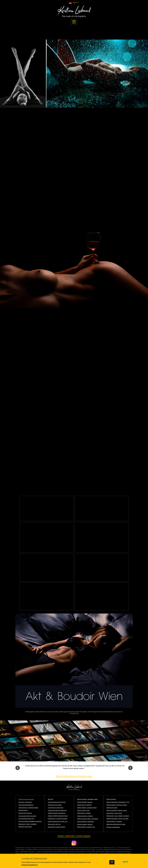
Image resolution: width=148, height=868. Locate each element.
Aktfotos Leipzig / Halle (83, 810)
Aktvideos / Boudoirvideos (113, 827)
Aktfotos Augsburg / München (85, 824)
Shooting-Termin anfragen (25, 813)
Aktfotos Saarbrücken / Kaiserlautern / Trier (118, 802)
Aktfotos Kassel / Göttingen (84, 805)
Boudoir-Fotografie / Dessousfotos (57, 813)
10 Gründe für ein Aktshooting (56, 808)
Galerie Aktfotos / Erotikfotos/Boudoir (28, 808)
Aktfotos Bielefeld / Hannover (85, 802)
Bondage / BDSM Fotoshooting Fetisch (58, 816)
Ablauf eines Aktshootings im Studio (116, 824)
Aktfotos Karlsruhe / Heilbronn (85, 816)
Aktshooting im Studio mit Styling (57, 827)
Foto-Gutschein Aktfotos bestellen (27, 816)
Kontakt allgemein (23, 810)
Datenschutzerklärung (30, 865)
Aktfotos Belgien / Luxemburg (114, 822)
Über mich (51, 799)
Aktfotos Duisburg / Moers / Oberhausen (88, 819)
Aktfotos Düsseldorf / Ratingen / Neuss (117, 810)
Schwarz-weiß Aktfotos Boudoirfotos (57, 810)
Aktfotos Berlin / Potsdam (84, 813)
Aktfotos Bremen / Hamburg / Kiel (86, 827)
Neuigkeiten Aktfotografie (25, 827)
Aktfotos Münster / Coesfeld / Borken (87, 808)
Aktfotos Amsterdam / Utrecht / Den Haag (117, 819)
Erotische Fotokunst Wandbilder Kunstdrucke (30, 821)
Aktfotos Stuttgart (111, 799)
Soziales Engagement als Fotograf (57, 802)
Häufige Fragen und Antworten (26, 799)
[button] (18, 768)
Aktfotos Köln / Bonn (112, 808)
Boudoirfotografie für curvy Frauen (27, 851)
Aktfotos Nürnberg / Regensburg (86, 822)
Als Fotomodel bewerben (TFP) (26, 819)
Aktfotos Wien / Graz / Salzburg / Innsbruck (118, 816)
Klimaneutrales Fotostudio (55, 805)
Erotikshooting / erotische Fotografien (58, 819)
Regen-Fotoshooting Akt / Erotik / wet (58, 822)
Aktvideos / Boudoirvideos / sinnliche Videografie (74, 836)
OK (112, 862)
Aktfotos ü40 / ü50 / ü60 (54, 824)
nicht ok (125, 862)
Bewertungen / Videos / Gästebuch (27, 824)
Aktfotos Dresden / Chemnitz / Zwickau (117, 805)
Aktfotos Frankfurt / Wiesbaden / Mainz (87, 799)
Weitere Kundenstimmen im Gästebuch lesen (74, 776)
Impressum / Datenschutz (25, 802)
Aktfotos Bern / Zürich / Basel (114, 813)
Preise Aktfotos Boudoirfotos (26, 805)
